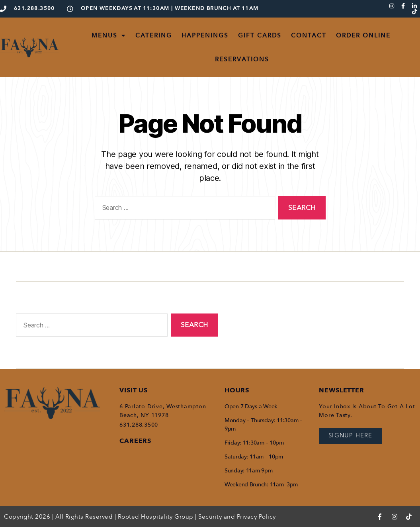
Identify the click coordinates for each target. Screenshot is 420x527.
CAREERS (135, 441)
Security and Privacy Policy (237, 517)
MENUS (109, 36)
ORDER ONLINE (363, 35)
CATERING (154, 35)
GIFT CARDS (260, 35)
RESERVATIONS (242, 59)
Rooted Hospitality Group (156, 517)
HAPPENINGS (205, 35)
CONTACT (309, 35)
